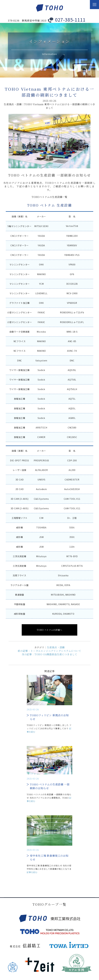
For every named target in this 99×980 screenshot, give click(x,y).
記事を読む (32, 872)
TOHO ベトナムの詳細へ (49, 630)
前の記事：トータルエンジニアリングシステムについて (50, 651)
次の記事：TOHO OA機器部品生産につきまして (50, 654)
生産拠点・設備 (56, 647)
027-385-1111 (70, 20)
